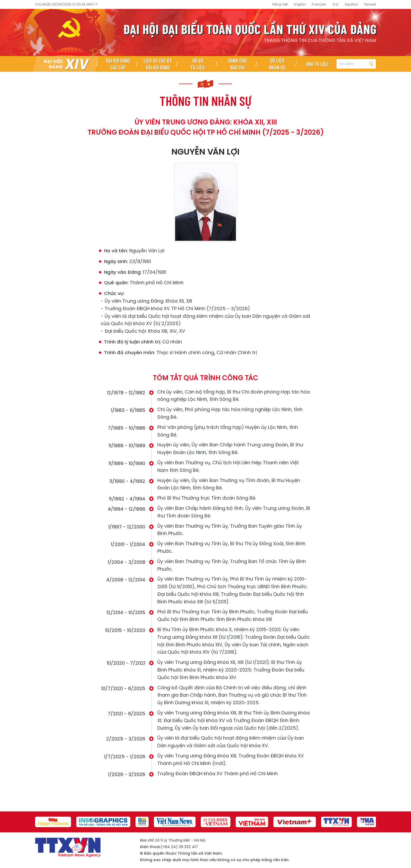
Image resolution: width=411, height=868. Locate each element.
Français (319, 4)
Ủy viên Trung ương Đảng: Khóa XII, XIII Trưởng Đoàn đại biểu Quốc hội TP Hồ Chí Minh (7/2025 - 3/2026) (206, 127)
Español (351, 4)
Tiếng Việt (280, 4)
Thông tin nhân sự (206, 101)
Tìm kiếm (371, 64)
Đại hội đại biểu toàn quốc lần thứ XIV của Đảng (206, 32)
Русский (370, 4)
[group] (54, 822)
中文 (336, 4)
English (300, 4)
